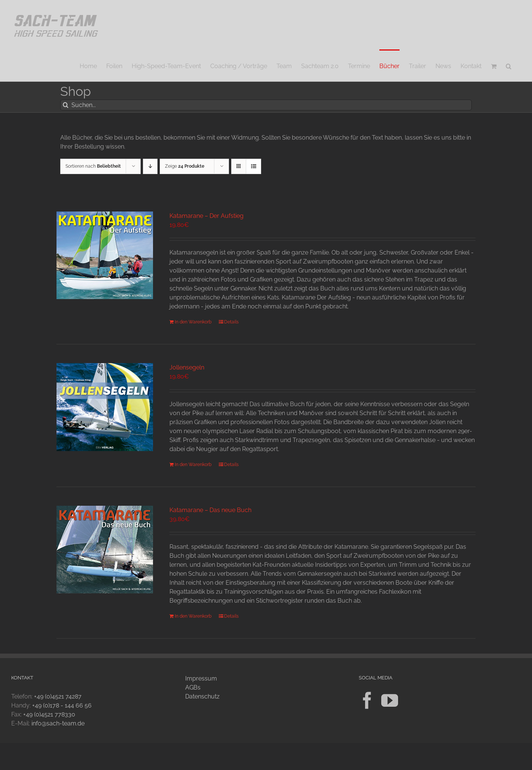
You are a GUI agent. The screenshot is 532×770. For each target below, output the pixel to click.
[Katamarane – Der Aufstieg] (105, 255)
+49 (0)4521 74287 (58, 696)
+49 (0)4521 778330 (49, 714)
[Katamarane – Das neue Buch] (105, 550)
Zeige (185, 166)
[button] (509, 66)
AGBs (193, 687)
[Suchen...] (266, 105)
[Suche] (66, 105)
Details (231, 322)
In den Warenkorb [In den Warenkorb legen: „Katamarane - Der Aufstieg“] (193, 322)
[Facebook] (367, 701)
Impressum (201, 678)
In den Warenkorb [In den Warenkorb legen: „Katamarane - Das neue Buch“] (193, 616)
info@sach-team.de (58, 723)
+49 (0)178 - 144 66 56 (62, 705)
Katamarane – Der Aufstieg (207, 216)
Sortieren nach (93, 166)
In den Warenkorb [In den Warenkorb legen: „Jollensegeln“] (193, 465)
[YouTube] (390, 701)
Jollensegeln (187, 367)
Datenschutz (202, 696)
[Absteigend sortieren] (150, 166)
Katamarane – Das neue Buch (210, 510)
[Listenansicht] (253, 166)
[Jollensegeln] (105, 407)
